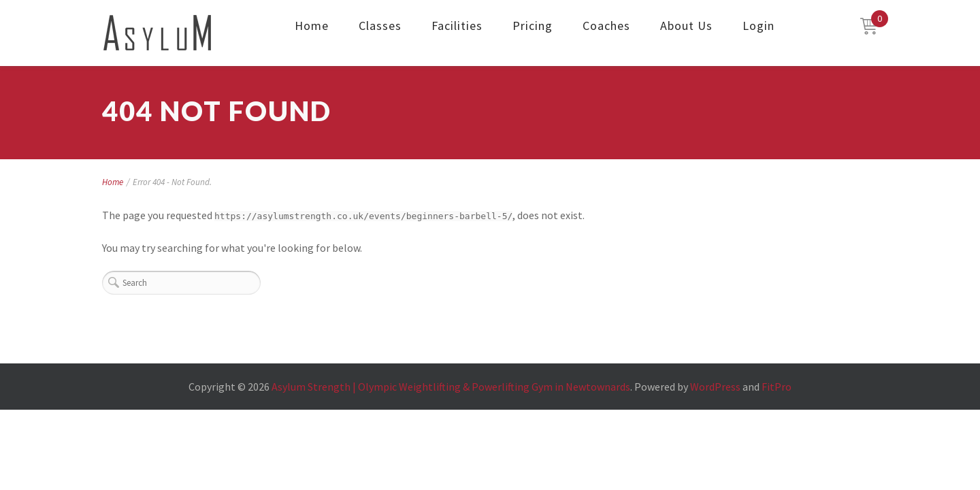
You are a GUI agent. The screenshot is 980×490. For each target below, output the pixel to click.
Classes (380, 26)
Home (312, 26)
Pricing (533, 26)
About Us (686, 26)
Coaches (606, 26)
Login (758, 26)
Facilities (457, 26)
